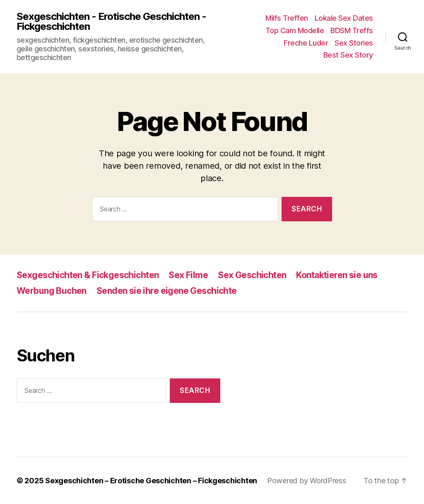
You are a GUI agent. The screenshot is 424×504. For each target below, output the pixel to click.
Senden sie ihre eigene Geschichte (167, 291)
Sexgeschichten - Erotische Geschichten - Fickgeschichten (111, 22)
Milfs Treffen (287, 18)
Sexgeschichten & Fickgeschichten (88, 275)
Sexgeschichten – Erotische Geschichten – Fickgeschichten (151, 481)
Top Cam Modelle (295, 30)
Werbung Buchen (52, 291)
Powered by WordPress (307, 481)
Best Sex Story (348, 55)
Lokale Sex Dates (344, 18)
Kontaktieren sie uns (337, 275)
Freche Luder (306, 43)
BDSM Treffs (352, 30)
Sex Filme (188, 275)
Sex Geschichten (252, 275)
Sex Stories (354, 43)
